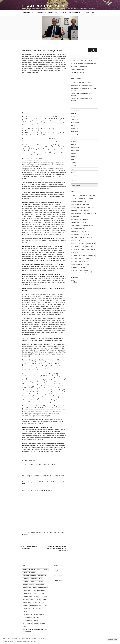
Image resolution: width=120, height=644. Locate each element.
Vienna (25, 626)
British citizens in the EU (52, 463)
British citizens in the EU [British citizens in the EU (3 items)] (79, 208)
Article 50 (39, 570)
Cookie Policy (33, 641)
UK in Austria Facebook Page (33, 131)
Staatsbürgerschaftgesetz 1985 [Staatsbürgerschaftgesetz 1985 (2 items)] (80, 258)
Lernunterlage (43, 597)
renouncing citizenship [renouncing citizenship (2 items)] (78, 249)
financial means (41, 591)
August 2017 (74, 160)
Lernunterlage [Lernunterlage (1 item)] (76, 234)
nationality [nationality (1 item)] (90, 237)
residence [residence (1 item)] (75, 252)
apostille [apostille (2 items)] (74, 196)
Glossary (63, 13)
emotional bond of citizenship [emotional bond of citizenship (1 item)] (80, 219)
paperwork (25, 606)
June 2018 (73, 141)
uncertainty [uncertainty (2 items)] (75, 267)
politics (45, 606)
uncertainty (43, 623)
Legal (27, 461)
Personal (33, 461)
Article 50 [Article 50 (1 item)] (92, 196)
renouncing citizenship (29, 609)
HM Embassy (52, 464)
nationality (44, 600)
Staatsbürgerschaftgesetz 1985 (31, 618)
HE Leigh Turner (41, 464)
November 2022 (75, 110)
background (32, 573)
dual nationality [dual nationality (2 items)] (76, 216)
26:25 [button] (30, 354)
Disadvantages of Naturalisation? (79, 66)
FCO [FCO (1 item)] (85, 222)
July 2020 (73, 116)
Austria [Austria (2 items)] (74, 199)
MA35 (38, 600)
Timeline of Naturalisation (77, 69)
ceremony (33, 582)
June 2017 (73, 166)
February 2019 (74, 129)
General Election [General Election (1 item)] (89, 225)
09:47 (40, 225)
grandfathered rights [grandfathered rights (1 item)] (78, 228)
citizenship (41, 582)
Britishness (26, 582)
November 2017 (75, 150)
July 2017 (73, 163)
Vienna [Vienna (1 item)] (84, 267)
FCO (33, 591)
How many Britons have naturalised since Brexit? (83, 63)
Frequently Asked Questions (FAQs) (47, 13)
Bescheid (25, 579)
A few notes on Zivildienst (77, 72)
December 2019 (75, 122)
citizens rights (30, 464)
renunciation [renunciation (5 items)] (91, 249)
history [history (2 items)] (87, 231)
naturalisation (26, 603)
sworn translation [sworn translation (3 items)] (77, 264)
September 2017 (75, 157)
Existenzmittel (26, 591)
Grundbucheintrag (27, 597)
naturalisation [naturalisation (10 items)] (76, 240)
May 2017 (73, 169)
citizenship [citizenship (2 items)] (84, 210)
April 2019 (73, 126)
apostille (25, 570)
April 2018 (73, 144)
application (32, 570)
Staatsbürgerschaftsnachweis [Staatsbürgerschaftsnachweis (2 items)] (80, 261)
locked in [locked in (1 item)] (75, 237)
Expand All (57, 569)
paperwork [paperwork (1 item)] (91, 243)
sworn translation (27, 623)
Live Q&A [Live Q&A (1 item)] (86, 234)
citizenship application (28, 585)
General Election (27, 594)
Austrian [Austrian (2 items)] (82, 199)
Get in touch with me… (75, 13)
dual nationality (27, 588)
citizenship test (40, 585)
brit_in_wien (42, 48)
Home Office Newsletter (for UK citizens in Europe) (39, 129)
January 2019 (74, 132)
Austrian (25, 573)
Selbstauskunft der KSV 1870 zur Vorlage (33, 615)
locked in (32, 600)
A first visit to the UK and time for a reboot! (81, 60)
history (36, 597)
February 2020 (74, 119)
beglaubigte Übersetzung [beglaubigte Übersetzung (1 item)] (79, 202)
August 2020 (74, 113)
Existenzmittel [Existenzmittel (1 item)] (76, 222)
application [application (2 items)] (83, 196)
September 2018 (75, 135)
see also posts (29, 334)
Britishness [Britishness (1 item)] (92, 208)
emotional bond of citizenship (40, 588)
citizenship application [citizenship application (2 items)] (78, 213)
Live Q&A (25, 600)
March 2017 (74, 175)
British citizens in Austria (34, 463)
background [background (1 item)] (91, 199)
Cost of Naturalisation (28, 13)
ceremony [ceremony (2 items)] (75, 210)
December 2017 (75, 147)
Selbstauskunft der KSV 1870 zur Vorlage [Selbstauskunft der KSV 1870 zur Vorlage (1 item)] (83, 255)
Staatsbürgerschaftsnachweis (30, 621)
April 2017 (73, 172)
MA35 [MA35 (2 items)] (82, 237)
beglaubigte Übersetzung (29, 576)
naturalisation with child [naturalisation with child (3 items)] (78, 243)
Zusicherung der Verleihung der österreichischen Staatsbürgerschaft (35, 630)
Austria (46, 570)
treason (36, 623)
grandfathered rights (39, 594)
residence (25, 612)
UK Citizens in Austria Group (32, 133)
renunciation (40, 609)
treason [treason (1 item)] (87, 264)
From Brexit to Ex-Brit (44, 6)
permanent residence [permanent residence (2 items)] (78, 246)
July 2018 (73, 138)
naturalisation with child (38, 603)
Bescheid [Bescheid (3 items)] (87, 205)
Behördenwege (42, 576)
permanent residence (36, 606)
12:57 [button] (33, 256)
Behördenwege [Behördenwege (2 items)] (76, 205)
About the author (89, 13)
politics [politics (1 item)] (89, 246)
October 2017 (74, 153)
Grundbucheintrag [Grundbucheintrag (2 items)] (77, 231)
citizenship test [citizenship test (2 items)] (91, 213)
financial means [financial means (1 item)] (76, 225)
